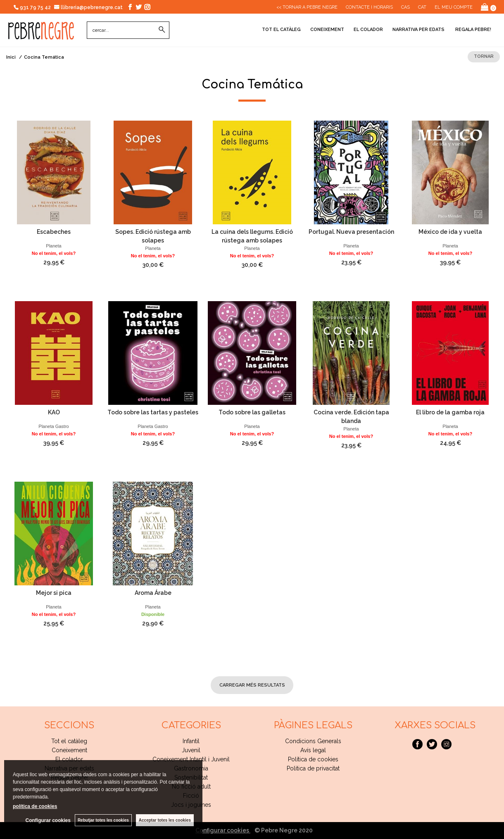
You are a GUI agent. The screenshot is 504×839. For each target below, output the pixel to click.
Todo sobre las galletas (252, 412)
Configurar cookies (223, 830)
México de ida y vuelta (450, 232)
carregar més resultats (252, 685)
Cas (405, 7)
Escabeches (54, 232)
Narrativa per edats (418, 30)
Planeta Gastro (53, 426)
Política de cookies (313, 759)
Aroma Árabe (153, 593)
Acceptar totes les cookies (165, 820)
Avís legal (313, 750)
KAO (54, 412)
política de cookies (35, 806)
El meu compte (454, 7)
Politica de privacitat (313, 768)
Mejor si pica (54, 593)
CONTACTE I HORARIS (369, 7)
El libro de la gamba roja (450, 412)
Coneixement (327, 30)
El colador (368, 30)
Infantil (191, 741)
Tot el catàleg (281, 30)
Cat (422, 7)
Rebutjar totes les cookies (103, 820)
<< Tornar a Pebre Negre (307, 7)
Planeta (53, 246)
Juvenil (191, 750)
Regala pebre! (473, 30)
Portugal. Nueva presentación (351, 232)
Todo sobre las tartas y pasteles (153, 412)
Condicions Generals (313, 741)
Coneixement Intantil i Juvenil (191, 759)
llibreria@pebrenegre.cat (89, 7)
